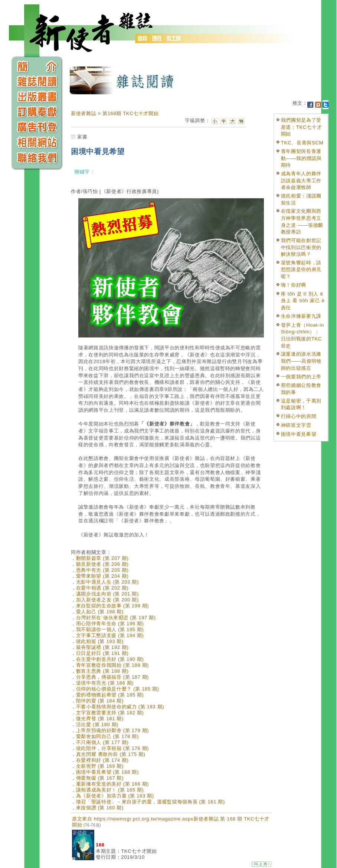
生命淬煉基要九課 (301, 316)
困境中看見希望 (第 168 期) (107, 772)
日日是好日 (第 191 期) (102, 653)
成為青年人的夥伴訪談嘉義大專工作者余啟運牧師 (301, 180)
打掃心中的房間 (299, 416)
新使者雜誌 (84, 113)
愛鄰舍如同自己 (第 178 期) (107, 736)
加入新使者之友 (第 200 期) (107, 600)
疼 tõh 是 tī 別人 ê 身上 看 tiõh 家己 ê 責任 (303, 301)
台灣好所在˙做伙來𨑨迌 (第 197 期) (116, 618)
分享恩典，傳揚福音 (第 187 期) (113, 677)
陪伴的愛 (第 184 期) (100, 701)
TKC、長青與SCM (302, 143)
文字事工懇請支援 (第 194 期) (110, 635)
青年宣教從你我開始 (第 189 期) (113, 665)
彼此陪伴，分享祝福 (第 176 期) (113, 748)
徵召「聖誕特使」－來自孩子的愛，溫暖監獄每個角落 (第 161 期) (150, 802)
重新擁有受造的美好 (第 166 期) (113, 784)
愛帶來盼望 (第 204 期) (102, 576)
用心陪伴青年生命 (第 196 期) (110, 624)
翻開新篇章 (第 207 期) (102, 558)
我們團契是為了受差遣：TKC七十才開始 (302, 127)
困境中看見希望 (299, 434)
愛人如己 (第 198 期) (100, 612)
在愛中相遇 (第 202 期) (102, 588)
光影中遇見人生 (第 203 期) (107, 582)
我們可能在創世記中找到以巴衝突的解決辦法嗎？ (301, 247)
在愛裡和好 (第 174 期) (102, 760)
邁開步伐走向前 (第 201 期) (107, 594)
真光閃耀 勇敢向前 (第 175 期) (111, 754)
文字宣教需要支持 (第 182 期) (110, 713)
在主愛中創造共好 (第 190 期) (110, 659)
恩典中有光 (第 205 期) (102, 570)
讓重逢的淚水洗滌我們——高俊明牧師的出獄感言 (301, 361)
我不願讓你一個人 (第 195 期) (110, 629)
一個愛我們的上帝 (301, 377)
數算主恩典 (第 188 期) (102, 671)
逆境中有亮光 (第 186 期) (105, 683)
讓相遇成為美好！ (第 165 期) (110, 790)
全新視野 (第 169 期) (100, 766)
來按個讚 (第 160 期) (100, 808)
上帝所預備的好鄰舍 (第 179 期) (113, 730)
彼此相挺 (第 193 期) (100, 641)
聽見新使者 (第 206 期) (102, 564)
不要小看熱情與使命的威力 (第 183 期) (120, 707)
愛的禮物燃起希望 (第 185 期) (110, 695)
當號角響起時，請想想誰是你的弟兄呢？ (301, 270)
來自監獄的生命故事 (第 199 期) (113, 606)
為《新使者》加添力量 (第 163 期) (115, 796)
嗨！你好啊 (294, 285)
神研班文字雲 (296, 425)
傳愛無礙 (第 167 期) (100, 778)
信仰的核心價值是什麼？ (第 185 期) (118, 689)
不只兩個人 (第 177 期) (102, 742)
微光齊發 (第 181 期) (100, 719)
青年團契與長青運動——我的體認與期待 (301, 158)
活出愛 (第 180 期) (97, 725)
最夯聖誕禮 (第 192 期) (102, 647)
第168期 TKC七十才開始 (130, 113)
